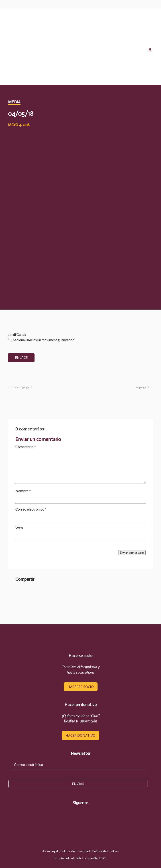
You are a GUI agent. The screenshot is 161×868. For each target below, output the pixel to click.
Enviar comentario (132, 553)
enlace (21, 358)
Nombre (23, 491)
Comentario (26, 447)
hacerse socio (81, 687)
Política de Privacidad (75, 851)
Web (19, 528)
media (14, 102)
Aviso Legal (50, 851)
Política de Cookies (105, 851)
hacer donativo (80, 735)
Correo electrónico (31, 509)
